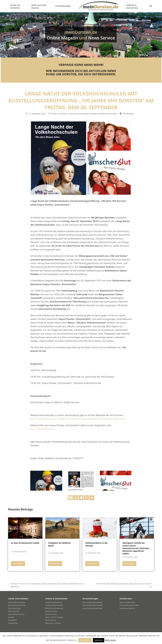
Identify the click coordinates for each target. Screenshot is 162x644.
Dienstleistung (14, 608)
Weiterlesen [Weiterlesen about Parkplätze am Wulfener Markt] (55, 563)
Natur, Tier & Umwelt (54, 617)
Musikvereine (51, 614)
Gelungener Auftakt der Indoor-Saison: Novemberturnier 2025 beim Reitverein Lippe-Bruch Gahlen (136, 548)
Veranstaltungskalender (92, 602)
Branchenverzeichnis (17, 605)
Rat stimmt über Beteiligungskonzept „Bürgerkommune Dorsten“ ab (125, 585)
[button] (151, 6)
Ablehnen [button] (99, 640)
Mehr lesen (110, 640)
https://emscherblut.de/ (43, 429)
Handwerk (12, 620)
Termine (71, 114)
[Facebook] (70, 498)
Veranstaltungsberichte (92, 608)
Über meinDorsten (127, 602)
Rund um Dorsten (59, 114)
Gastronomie (14, 611)
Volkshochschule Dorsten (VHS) (104, 114)
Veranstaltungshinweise (92, 605)
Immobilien (13, 623)
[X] (86, 498)
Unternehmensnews (17, 602)
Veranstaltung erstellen (129, 605)
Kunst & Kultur (51, 611)
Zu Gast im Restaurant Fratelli (25, 543)
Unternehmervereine (54, 605)
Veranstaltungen (83, 114)
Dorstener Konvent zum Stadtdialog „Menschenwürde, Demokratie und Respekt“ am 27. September (46, 585)
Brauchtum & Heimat (54, 608)
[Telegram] (81, 498)
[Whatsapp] (76, 498)
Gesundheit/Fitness (16, 614)
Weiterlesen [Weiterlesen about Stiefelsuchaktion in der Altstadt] (92, 563)
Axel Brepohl (128, 114)
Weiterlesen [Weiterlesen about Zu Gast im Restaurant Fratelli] (18, 563)
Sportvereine (51, 620)
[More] (92, 498)
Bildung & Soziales (53, 623)
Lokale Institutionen (54, 602)
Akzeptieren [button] (85, 640)
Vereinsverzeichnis (127, 608)
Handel (11, 617)
